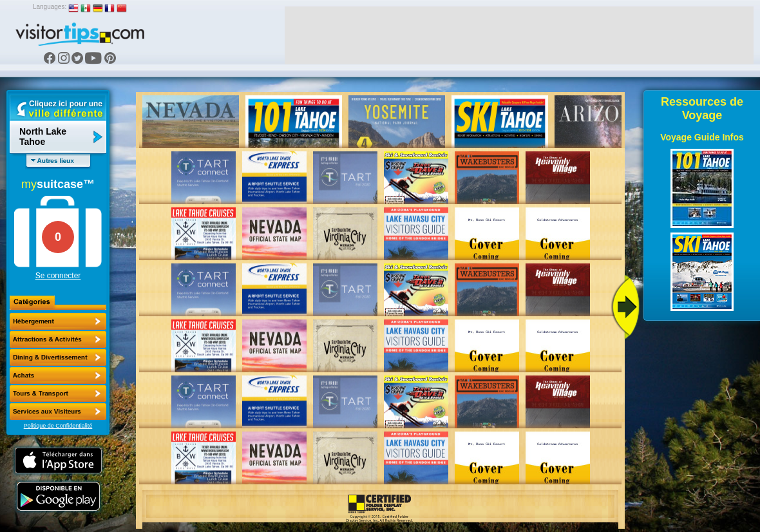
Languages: (50, 7)
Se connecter (58, 276)
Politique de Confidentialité (58, 426)
